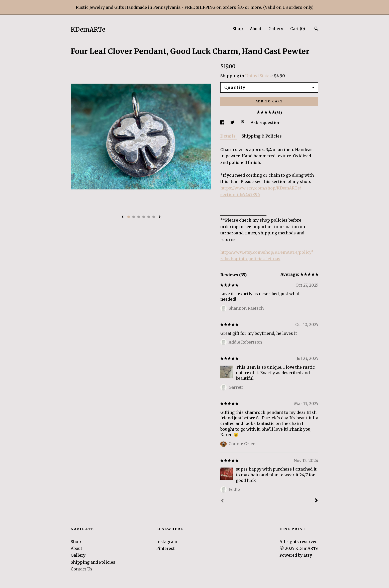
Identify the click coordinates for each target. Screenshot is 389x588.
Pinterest (165, 548)
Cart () (298, 29)
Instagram (167, 542)
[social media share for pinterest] (243, 122)
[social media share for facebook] (223, 122)
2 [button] (134, 217)
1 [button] (129, 217)
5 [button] (149, 217)
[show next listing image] (160, 217)
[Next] (316, 501)
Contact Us (82, 569)
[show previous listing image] (123, 217)
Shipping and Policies (93, 562)
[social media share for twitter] (233, 122)
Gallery (276, 29)
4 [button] (144, 217)
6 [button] (154, 217)
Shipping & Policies (262, 136)
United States (258, 76)
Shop (238, 29)
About (256, 29)
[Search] (316, 29)
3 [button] (139, 217)
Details (228, 136)
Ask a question (266, 122)
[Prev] (222, 501)
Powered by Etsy (296, 555)
